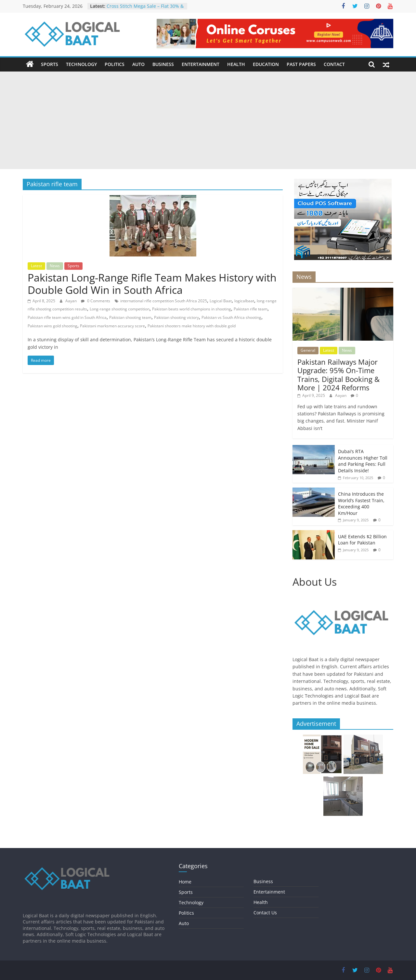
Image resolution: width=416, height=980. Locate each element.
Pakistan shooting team (130, 317)
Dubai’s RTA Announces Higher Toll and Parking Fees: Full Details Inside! (363, 461)
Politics (115, 64)
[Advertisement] (208, 120)
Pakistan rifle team (251, 309)
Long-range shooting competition (120, 309)
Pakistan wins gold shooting (52, 326)
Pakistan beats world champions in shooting (192, 309)
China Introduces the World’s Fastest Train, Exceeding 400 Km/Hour (361, 503)
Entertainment (201, 64)
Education (266, 64)
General (308, 350)
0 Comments (96, 301)
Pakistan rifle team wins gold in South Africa (67, 317)
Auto (138, 64)
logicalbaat (244, 301)
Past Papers (301, 64)
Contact (334, 64)
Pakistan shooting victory (176, 317)
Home (185, 882)
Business (163, 64)
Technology (81, 64)
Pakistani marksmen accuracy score (112, 326)
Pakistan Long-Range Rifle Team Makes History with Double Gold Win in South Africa (152, 284)
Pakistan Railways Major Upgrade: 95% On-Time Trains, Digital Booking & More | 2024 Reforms (338, 375)
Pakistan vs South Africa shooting (231, 317)
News (55, 266)
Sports (50, 64)
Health (236, 64)
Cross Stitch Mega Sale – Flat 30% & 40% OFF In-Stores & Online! (145, 9)
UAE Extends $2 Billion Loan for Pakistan (362, 540)
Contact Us (265, 913)
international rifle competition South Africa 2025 (164, 301)
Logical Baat (221, 301)
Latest (36, 266)
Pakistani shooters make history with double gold (192, 326)
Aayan (71, 301)
